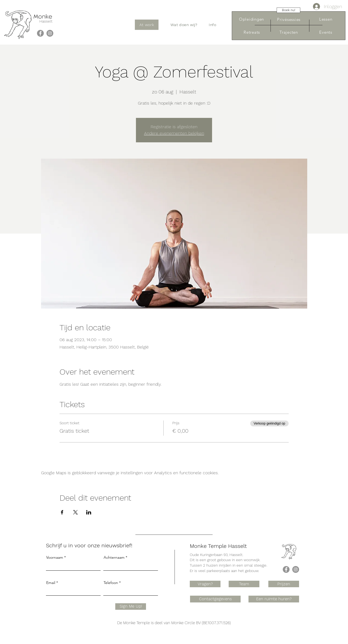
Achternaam (114, 557)
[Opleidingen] (251, 19)
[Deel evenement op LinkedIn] (89, 512)
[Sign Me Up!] (131, 607)
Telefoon (111, 583)
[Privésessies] (289, 19)
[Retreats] (252, 32)
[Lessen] (326, 19)
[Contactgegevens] (215, 599)
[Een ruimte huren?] (274, 599)
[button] (184, 25)
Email (51, 583)
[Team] (244, 584)
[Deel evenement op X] (75, 512)
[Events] (326, 32)
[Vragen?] (205, 584)
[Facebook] (40, 33)
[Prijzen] (284, 584)
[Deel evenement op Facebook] (62, 512)
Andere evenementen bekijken (174, 133)
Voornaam (55, 557)
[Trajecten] (289, 32)
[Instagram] (50, 33)
